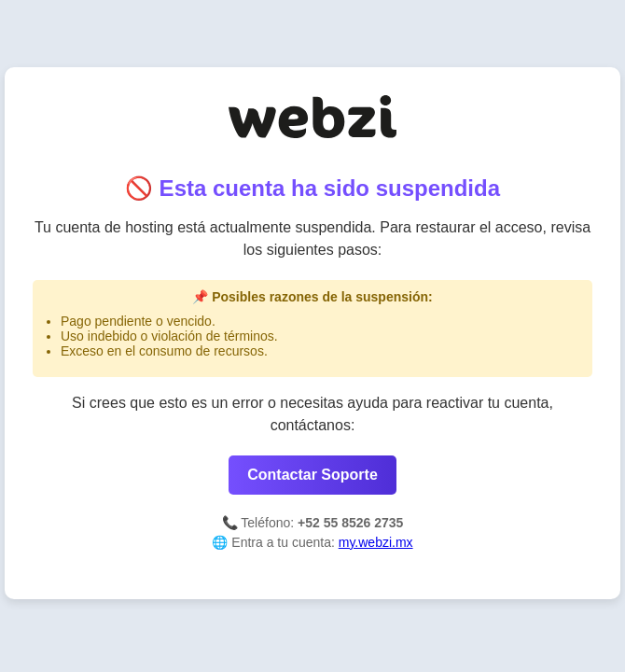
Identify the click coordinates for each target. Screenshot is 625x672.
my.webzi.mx (376, 542)
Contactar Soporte (312, 475)
